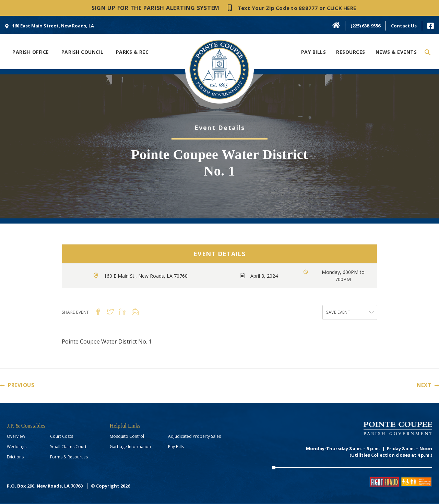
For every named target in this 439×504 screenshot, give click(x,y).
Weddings (17, 447)
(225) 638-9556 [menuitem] (365, 26)
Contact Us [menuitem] (404, 26)
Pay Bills (176, 447)
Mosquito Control (127, 437)
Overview (16, 437)
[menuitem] (50, 26)
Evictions (15, 457)
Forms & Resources (69, 457)
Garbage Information (130, 447)
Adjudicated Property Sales (194, 437)
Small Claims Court (68, 447)
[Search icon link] (428, 53)
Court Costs (62, 437)
